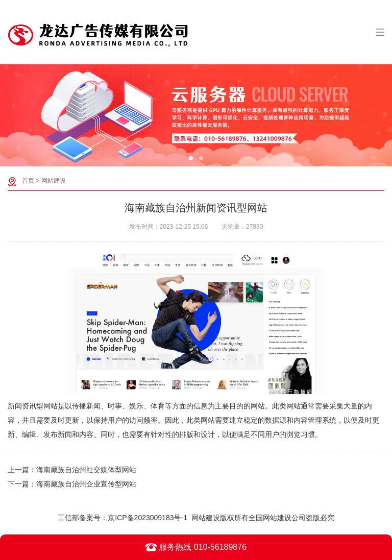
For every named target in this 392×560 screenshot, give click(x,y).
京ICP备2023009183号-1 (148, 518)
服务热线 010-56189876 (196, 547)
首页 (28, 181)
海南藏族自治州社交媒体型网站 (86, 470)
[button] (191, 158)
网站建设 (54, 181)
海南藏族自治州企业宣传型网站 (86, 484)
